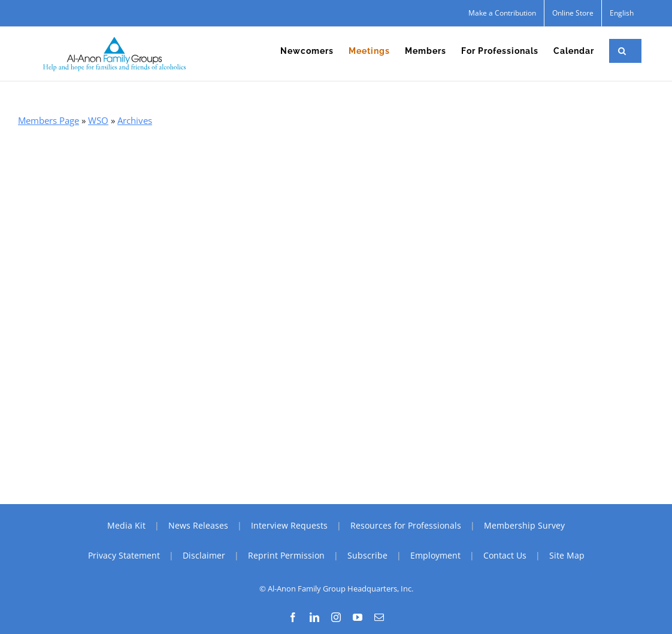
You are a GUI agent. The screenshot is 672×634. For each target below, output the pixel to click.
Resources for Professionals (406, 525)
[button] (622, 51)
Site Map (567, 555)
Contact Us (505, 555)
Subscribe (367, 555)
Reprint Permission (286, 555)
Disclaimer (204, 555)
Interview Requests (289, 525)
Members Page (49, 120)
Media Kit (126, 525)
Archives (135, 120)
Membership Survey (524, 525)
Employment (435, 555)
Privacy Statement (124, 555)
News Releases (198, 525)
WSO (98, 120)
